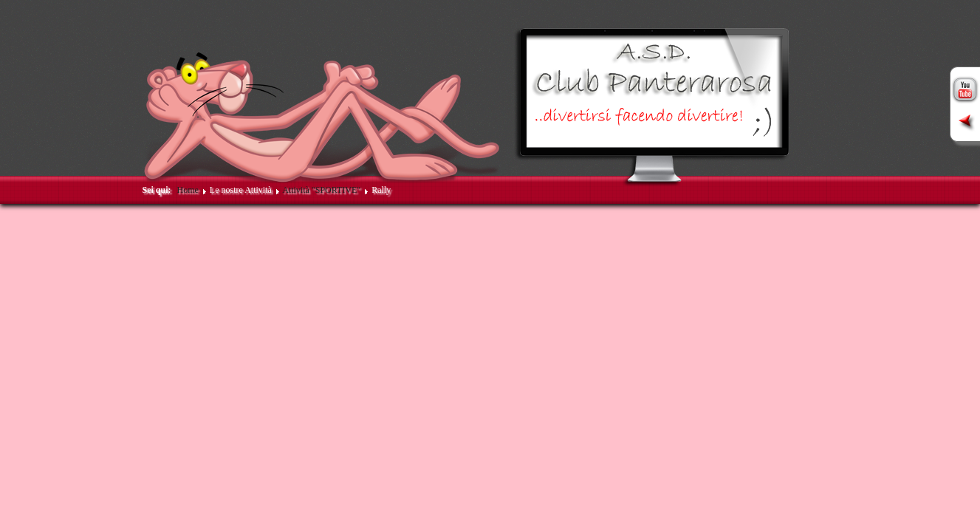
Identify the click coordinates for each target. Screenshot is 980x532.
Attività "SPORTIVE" (321, 190)
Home (188, 190)
